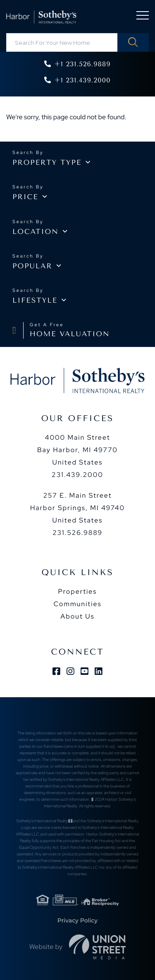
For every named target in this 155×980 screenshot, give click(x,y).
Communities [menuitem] (77, 604)
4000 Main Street (77, 450)
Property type (47, 163)
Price (25, 197)
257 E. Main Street (77, 508)
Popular (32, 266)
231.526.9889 (77, 533)
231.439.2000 (77, 475)
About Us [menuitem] (77, 616)
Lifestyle (35, 301)
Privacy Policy (77, 920)
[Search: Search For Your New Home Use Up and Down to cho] (77, 42)
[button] (133, 42)
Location (36, 232)
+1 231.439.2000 (82, 80)
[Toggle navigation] (143, 17)
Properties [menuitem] (77, 591)
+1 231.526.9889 (82, 64)
